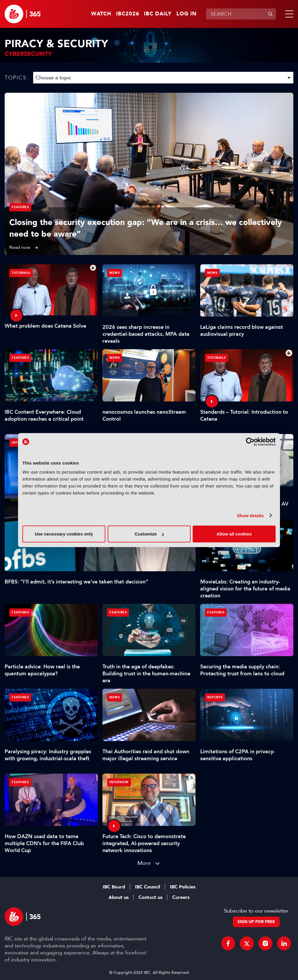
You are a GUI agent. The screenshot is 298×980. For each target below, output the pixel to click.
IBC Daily (158, 14)
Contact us (150, 897)
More (144, 863)
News (115, 273)
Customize (149, 534)
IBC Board (114, 887)
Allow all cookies (234, 534)
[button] (288, 14)
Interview (119, 782)
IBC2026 (128, 14)
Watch (101, 14)
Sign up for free (256, 922)
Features (20, 207)
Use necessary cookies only (64, 534)
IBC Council (148, 887)
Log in (187, 14)
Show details (250, 515)
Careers (181, 897)
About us (119, 897)
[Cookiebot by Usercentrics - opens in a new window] (250, 442)
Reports (215, 697)
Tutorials (21, 273)
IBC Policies (183, 887)
